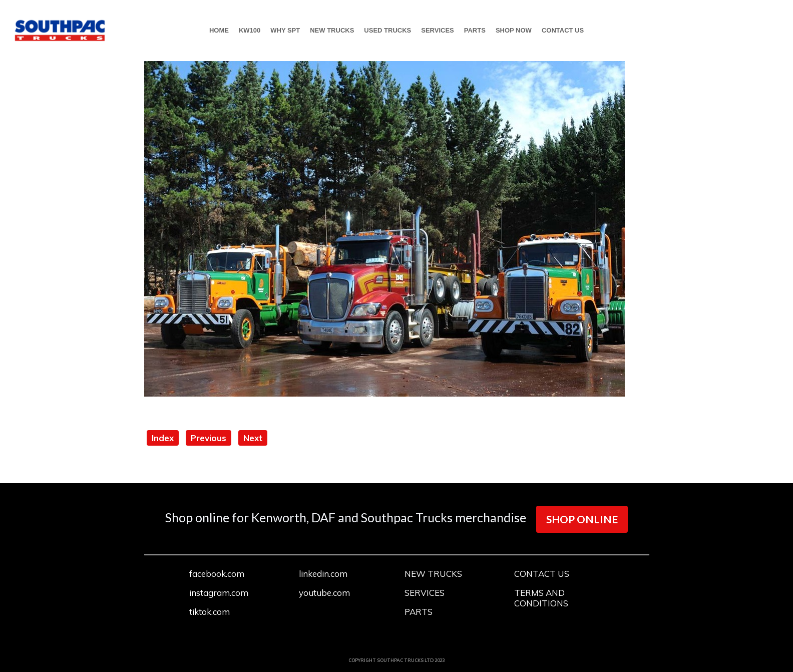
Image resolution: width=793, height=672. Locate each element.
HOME (219, 30)
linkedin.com (323, 574)
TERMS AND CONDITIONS (541, 598)
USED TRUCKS (387, 30)
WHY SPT (285, 30)
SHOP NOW (514, 30)
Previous (209, 438)
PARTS (475, 30)
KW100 (250, 30)
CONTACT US (563, 30)
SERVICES (438, 30)
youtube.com (324, 593)
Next (253, 438)
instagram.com (219, 593)
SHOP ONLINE (582, 519)
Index (163, 438)
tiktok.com (210, 612)
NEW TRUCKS (332, 30)
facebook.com (217, 574)
